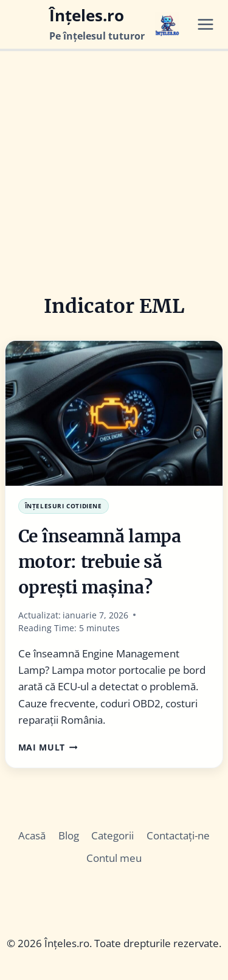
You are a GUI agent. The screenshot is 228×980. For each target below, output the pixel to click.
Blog (69, 835)
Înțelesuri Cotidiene (64, 506)
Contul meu (114, 858)
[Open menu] (210, 24)
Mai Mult (48, 747)
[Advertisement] (114, 171)
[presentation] (114, 413)
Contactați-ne (178, 835)
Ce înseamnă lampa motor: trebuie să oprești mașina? (100, 562)
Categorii (112, 835)
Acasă (32, 835)
